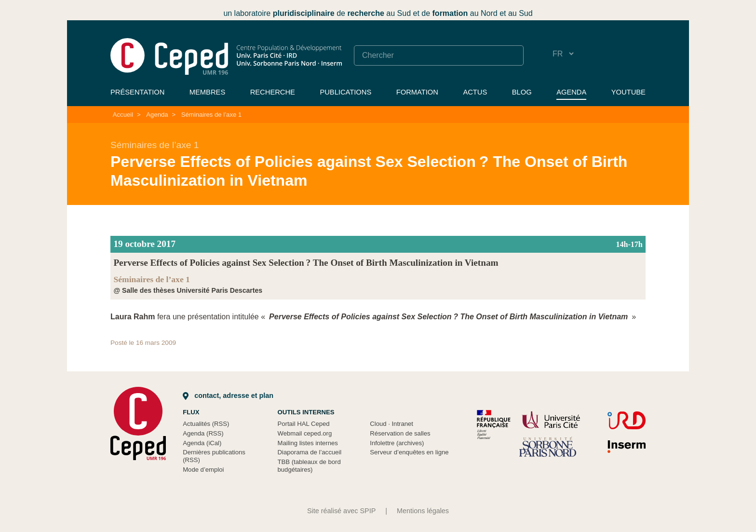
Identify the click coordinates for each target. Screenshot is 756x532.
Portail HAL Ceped (304, 424)
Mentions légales (423, 511)
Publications (345, 92)
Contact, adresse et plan (228, 396)
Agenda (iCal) (202, 443)
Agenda (571, 92)
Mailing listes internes (308, 443)
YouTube (628, 92)
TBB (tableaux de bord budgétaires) (309, 466)
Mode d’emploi (203, 470)
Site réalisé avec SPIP (341, 511)
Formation (417, 92)
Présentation (137, 92)
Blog (522, 92)
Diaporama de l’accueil (310, 452)
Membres (207, 92)
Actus (475, 92)
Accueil (123, 115)
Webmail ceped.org (305, 433)
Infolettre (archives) (397, 443)
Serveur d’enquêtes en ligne (409, 452)
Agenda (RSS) (203, 433)
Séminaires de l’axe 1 (211, 115)
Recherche (273, 92)
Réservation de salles (400, 433)
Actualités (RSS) (206, 424)
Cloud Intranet (391, 424)
